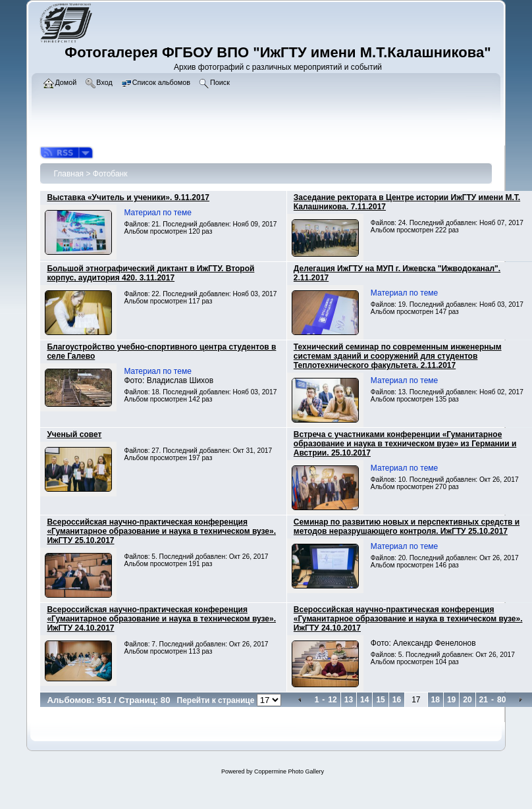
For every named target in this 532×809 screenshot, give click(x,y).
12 (332, 700)
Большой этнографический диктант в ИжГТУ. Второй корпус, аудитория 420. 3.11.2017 (150, 273)
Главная (68, 174)
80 (501, 700)
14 (364, 700)
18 (436, 700)
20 (467, 700)
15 (380, 700)
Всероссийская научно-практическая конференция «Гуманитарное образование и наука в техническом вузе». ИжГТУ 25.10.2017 (161, 531)
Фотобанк (110, 174)
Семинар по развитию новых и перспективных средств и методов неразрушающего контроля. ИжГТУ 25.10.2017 (407, 527)
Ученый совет (74, 434)
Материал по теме (157, 213)
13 (349, 700)
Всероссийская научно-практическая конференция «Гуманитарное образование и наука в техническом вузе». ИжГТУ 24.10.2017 (161, 619)
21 (484, 700)
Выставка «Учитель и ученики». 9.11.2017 (128, 197)
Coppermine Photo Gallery (289, 771)
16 (397, 700)
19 (451, 700)
